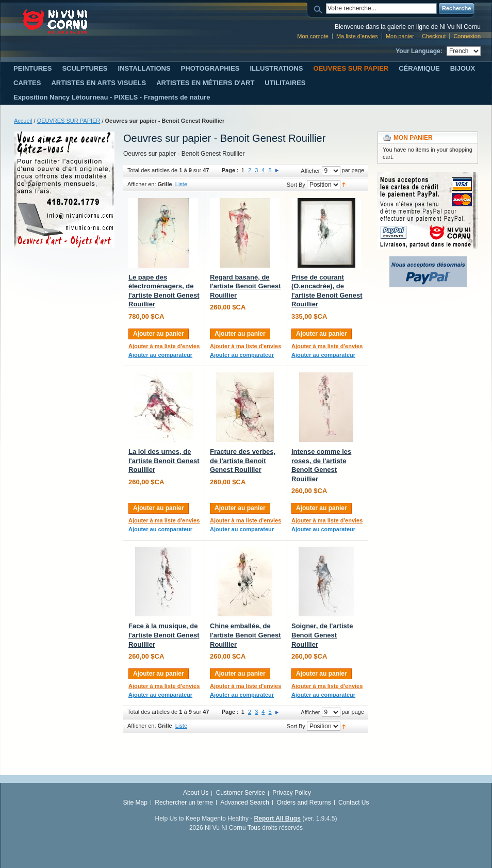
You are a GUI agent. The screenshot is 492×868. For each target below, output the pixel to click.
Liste (181, 184)
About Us (196, 793)
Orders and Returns (304, 803)
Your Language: (419, 51)
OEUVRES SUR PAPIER (69, 121)
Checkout (434, 36)
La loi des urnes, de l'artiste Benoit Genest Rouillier (164, 461)
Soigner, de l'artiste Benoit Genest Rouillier (322, 635)
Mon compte (313, 36)
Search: (320, 9)
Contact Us (354, 803)
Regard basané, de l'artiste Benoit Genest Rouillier (245, 286)
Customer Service (241, 793)
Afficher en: (142, 184)
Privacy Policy (292, 793)
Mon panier (400, 36)
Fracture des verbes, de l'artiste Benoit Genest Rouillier (243, 461)
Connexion (467, 36)
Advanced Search (245, 803)
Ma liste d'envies (357, 36)
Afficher (310, 171)
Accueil (23, 121)
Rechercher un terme (184, 803)
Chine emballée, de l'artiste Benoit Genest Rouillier (245, 635)
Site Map (135, 803)
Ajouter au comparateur (160, 355)
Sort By (296, 185)
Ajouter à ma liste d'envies (164, 346)
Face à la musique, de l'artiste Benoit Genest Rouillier (164, 635)
